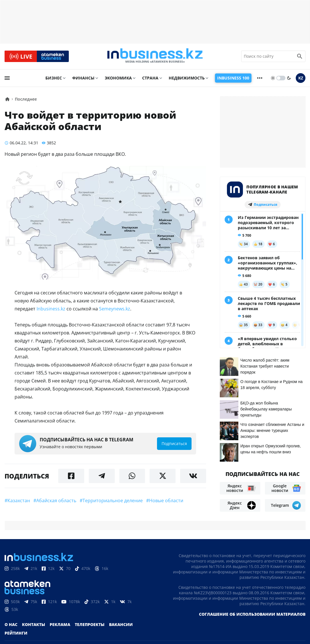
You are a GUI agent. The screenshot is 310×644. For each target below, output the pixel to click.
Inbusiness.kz (51, 310)
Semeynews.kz (115, 310)
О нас (11, 623)
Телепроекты (90, 623)
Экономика (118, 79)
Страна (150, 79)
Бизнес (54, 79)
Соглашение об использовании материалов (252, 613)
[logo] (155, 57)
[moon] (289, 79)
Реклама (60, 623)
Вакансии (121, 623)
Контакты (34, 623)
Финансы (83, 79)
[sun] (273, 79)
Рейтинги (16, 632)
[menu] (7, 79)
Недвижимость (187, 79)
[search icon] (300, 57)
